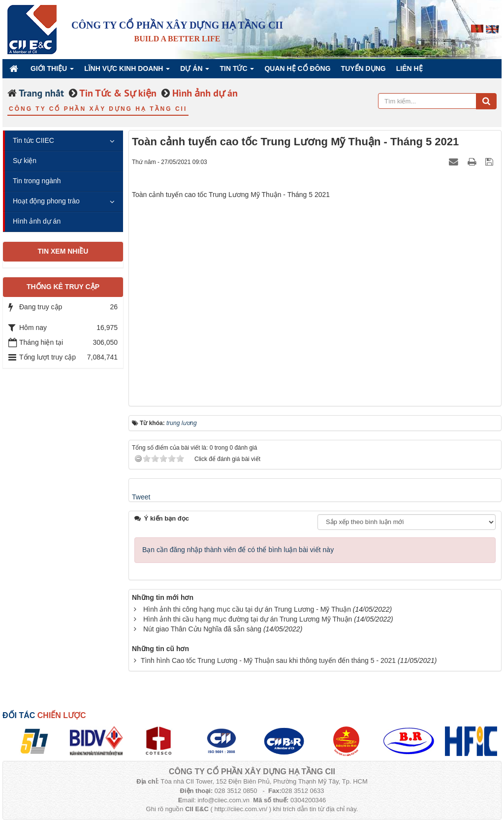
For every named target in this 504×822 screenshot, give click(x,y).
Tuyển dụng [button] (363, 68)
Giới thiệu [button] (52, 71)
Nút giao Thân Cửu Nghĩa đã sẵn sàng (202, 629)
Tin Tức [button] (237, 71)
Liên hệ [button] (409, 68)
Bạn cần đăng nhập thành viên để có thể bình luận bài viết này (238, 550)
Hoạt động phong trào (46, 201)
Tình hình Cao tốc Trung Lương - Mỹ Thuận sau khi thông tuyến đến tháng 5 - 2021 (268, 660)
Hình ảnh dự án (37, 221)
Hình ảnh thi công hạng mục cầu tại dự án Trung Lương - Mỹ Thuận (247, 609)
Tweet (141, 497)
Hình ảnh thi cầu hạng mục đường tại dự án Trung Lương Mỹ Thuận (248, 619)
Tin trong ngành (37, 181)
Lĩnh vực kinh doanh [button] (127, 71)
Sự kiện (25, 161)
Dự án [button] (195, 71)
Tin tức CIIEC (33, 140)
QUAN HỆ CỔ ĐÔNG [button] (297, 68)
